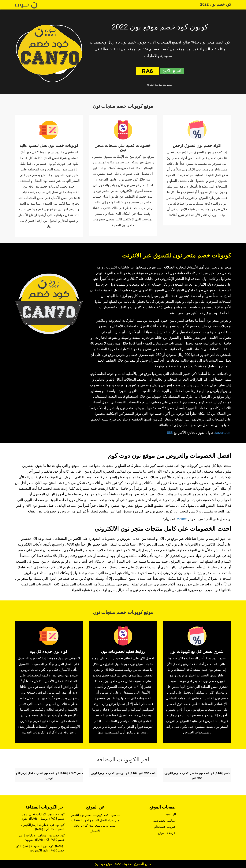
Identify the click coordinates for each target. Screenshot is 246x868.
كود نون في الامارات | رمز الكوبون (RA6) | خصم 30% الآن (123, 773)
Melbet (182, 519)
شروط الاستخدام (165, 827)
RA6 (147, 71)
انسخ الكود (172, 71)
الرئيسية (171, 814)
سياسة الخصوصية (164, 821)
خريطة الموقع (167, 833)
